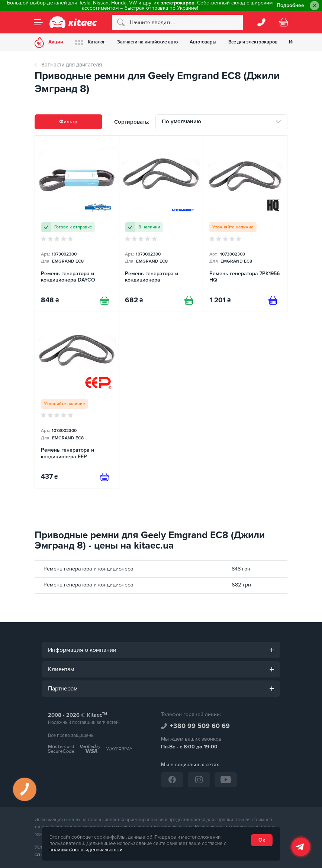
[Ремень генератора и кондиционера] (161, 224)
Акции (49, 42)
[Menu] (38, 22)
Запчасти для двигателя (72, 65)
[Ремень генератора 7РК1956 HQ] (245, 224)
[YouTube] (226, 780)
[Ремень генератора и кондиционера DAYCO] (77, 224)
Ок (262, 840)
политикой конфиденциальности (86, 850)
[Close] (314, 6)
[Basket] (284, 22)
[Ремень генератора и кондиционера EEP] (77, 400)
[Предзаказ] (273, 300)
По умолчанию (181, 121)
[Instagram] (199, 780)
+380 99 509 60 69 (200, 726)
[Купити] (104, 300)
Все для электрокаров (253, 42)
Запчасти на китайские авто (147, 42)
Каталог (90, 42)
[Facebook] (172, 780)
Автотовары (203, 42)
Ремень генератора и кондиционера (88, 569)
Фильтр (68, 122)
